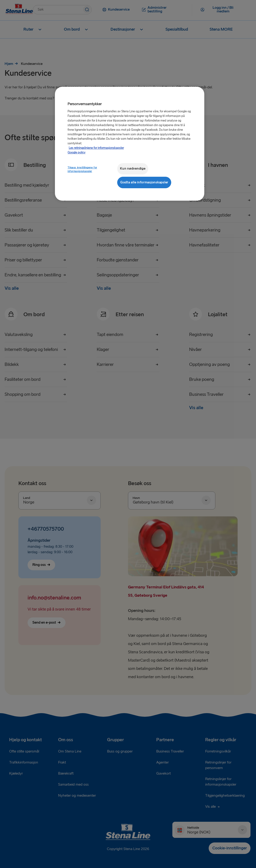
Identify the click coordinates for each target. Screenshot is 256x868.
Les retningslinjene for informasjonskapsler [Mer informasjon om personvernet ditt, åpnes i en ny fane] (96, 148)
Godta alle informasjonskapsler (144, 182)
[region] (130, 144)
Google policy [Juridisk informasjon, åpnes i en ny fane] (77, 153)
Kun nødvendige (133, 169)
